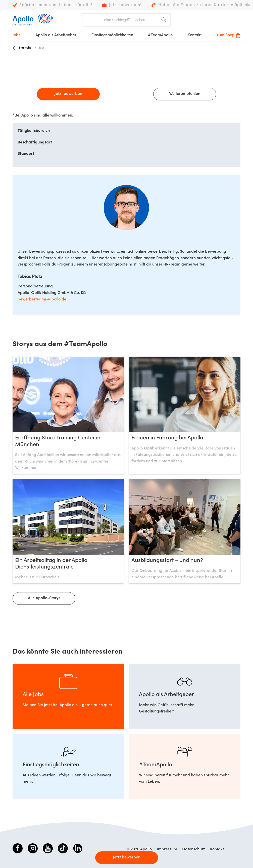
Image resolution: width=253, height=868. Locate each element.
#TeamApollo (160, 35)
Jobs (16, 35)
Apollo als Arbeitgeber (56, 35)
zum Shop (229, 35)
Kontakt (195, 35)
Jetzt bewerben (68, 94)
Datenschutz (194, 849)
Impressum (167, 849)
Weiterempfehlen (185, 94)
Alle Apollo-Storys (44, 598)
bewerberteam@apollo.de (42, 299)
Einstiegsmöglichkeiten (112, 35)
